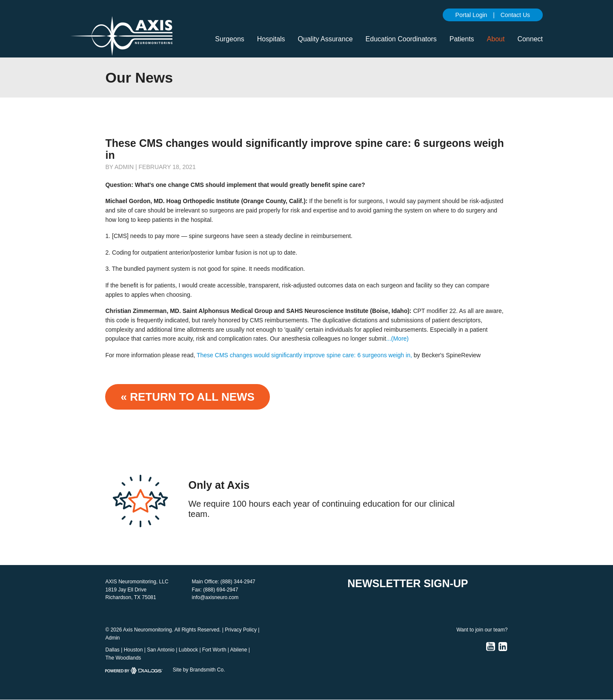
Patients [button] (462, 39)
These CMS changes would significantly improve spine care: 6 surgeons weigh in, (304, 355)
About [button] (496, 39)
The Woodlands (123, 658)
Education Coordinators (401, 39)
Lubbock (188, 650)
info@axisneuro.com (215, 597)
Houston (133, 650)
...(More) (397, 339)
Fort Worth (214, 650)
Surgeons (230, 39)
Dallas (112, 650)
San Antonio (161, 650)
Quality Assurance (325, 39)
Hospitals (271, 39)
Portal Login (471, 15)
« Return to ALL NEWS (187, 397)
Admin (112, 638)
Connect (530, 39)
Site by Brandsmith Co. (199, 670)
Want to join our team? (482, 630)
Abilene (238, 650)
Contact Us (515, 15)
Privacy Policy (241, 630)
